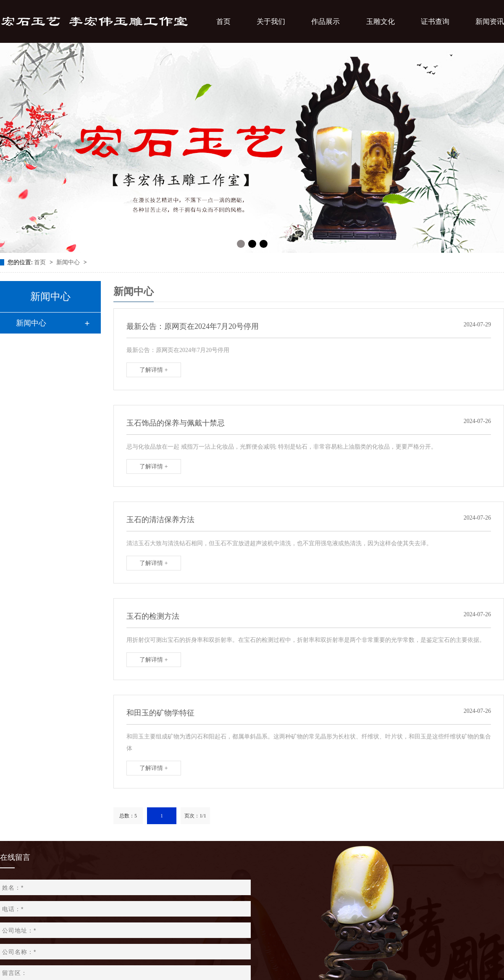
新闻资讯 (490, 22)
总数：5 (128, 816)
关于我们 (271, 22)
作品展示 (325, 22)
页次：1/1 (195, 816)
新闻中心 (69, 262)
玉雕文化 (381, 22)
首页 (223, 22)
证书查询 (435, 22)
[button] (241, 244)
